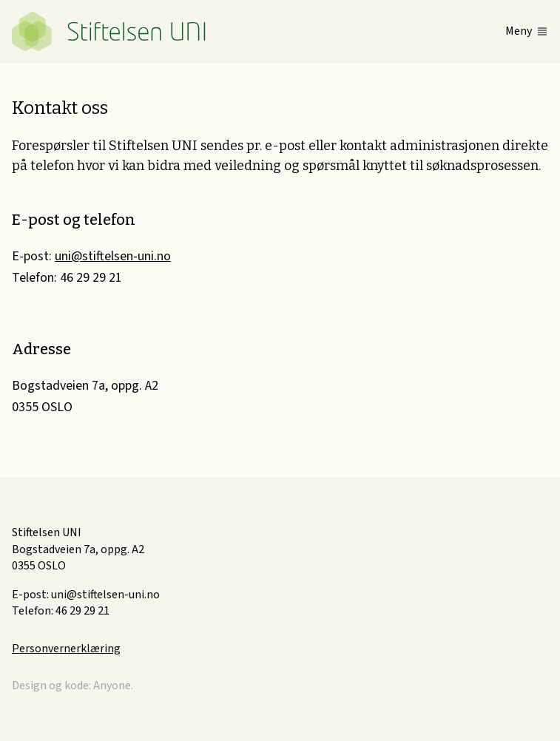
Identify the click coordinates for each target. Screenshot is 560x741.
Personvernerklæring (66, 649)
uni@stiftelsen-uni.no (113, 256)
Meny (519, 31)
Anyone (112, 686)
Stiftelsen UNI (109, 31)
